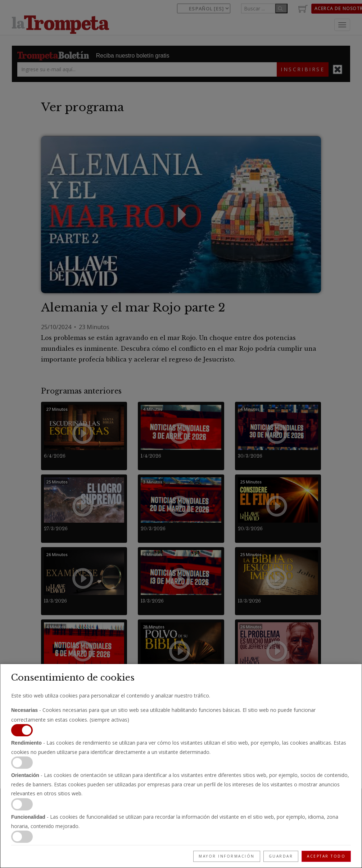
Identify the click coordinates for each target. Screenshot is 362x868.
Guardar (281, 856)
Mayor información (227, 856)
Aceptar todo (326, 856)
